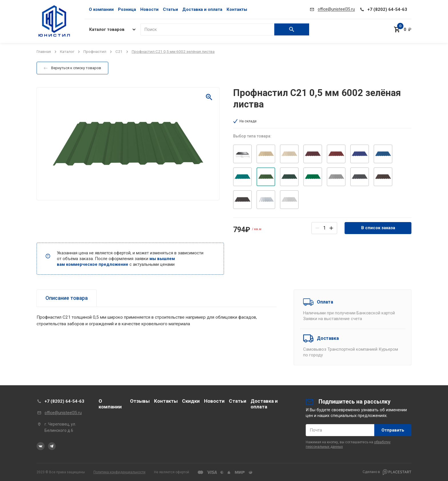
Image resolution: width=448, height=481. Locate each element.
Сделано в (387, 472)
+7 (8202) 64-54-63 (64, 401)
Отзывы (140, 401)
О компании (101, 9)
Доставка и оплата (202, 9)
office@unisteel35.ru (63, 413)
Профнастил (95, 51)
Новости (149, 9)
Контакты (237, 9)
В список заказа (378, 228)
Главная (44, 51)
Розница (127, 9)
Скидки (191, 401)
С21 (119, 51)
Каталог (67, 51)
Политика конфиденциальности (119, 472)
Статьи (170, 9)
